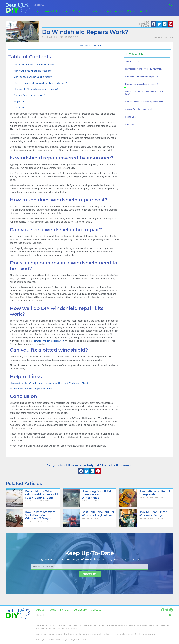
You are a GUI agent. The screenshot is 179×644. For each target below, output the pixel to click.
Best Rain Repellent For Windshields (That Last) (98, 514)
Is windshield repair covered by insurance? (35, 65)
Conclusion (20, 108)
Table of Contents (133, 61)
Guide (37, 11)
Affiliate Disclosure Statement (90, 45)
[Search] (171, 5)
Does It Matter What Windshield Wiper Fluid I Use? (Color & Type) (41, 494)
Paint (66, 11)
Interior (119, 11)
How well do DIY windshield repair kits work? (36, 89)
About (40, 610)
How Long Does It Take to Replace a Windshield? (98, 494)
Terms (52, 610)
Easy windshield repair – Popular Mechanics (32, 389)
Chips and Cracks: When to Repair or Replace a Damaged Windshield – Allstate (49, 383)
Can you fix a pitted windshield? (30, 95)
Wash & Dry (52, 11)
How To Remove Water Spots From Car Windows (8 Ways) (41, 515)
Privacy (65, 610)
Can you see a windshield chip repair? (33, 77)
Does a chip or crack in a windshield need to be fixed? (41, 83)
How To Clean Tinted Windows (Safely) (153, 514)
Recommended (137, 11)
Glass (76, 11)
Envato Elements (168, 37)
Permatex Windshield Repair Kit (48, 341)
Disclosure (80, 610)
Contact (96, 610)
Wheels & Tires (102, 11)
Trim (86, 11)
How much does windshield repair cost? (34, 71)
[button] (154, 24)
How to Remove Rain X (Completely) (154, 493)
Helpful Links (20, 102)
